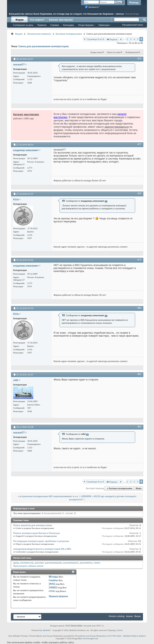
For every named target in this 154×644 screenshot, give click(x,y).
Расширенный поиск (133, 25)
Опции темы (96, 52)
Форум (19, 20)
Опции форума (86, 25)
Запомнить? (92, 7)
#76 (139, 59)
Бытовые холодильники (69, 34)
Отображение (132, 52)
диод (16, 563)
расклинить (86, 563)
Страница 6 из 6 (95, 39)
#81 (139, 374)
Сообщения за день (23, 25)
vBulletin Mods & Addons (134, 636)
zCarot (120, 630)
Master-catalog (117, 616)
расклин (39, 563)
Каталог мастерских (61, 20)
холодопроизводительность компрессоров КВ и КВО (42, 549)
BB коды (54, 577)
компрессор (27, 563)
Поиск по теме (114, 52)
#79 (139, 260)
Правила (42, 25)
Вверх (139, 488)
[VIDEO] (53, 587)
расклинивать (71, 563)
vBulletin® (47, 630)
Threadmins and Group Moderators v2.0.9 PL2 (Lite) (98, 636)
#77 (139, 144)
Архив (129, 616)
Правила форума (58, 596)
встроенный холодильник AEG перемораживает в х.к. (49, 496)
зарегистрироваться (117, 127)
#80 (139, 308)
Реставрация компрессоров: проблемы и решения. (41, 541)
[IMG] (52, 584)
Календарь (69, 25)
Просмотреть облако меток (28, 566)
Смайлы (53, 580)
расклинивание (54, 563)
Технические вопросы (39, 34)
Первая (112, 39)
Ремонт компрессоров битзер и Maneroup (36, 533)
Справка (55, 25)
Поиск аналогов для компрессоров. (33, 525)
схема (97, 563)
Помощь (134, 3)
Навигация (104, 25)
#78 (139, 194)
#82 (139, 427)
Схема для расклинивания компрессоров (44, 46)
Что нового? (37, 20)
